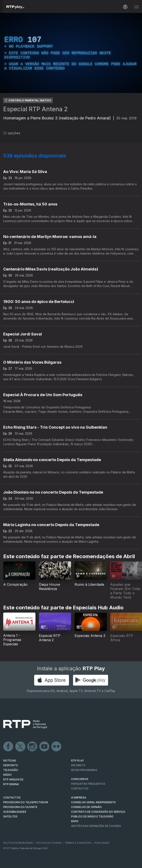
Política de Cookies (49, 843)
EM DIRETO (78, 765)
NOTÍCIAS (10, 761)
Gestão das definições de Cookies (96, 826)
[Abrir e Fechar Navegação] (136, 7)
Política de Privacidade (18, 843)
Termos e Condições (78, 843)
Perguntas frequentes (88, 784)
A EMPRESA (79, 798)
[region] (71, 53)
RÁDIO (7, 775)
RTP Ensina (11, 784)
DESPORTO (11, 765)
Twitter (20, 747)
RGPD (75, 821)
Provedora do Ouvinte (20, 807)
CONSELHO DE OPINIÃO (86, 807)
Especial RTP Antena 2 (35, 109)
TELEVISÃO (11, 770)
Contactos (80, 788)
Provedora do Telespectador (26, 802)
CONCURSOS (80, 779)
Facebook (8, 747)
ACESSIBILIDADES (15, 812)
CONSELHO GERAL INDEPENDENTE (93, 802)
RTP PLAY (78, 761)
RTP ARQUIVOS (13, 779)
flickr (56, 747)
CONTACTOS (12, 798)
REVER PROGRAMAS (84, 770)
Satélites (10, 816)
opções (12, 133)
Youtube (44, 747)
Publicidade (102, 843)
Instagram (32, 747)
